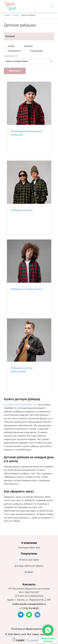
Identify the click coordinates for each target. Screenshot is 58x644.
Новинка (28, 46)
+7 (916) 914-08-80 (29, 608)
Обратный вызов (30, 6)
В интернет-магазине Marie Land (21, 405)
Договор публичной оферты (29, 566)
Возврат (29, 572)
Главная (7, 15)
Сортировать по (11, 56)
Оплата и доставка (29, 560)
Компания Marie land (29, 548)
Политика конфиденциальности (29, 629)
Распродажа (37, 51)
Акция (11, 46)
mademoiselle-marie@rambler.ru (29, 604)
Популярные (14, 51)
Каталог (16, 15)
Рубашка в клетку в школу (27, 289)
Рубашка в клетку (22, 210)
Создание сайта (36, 641)
